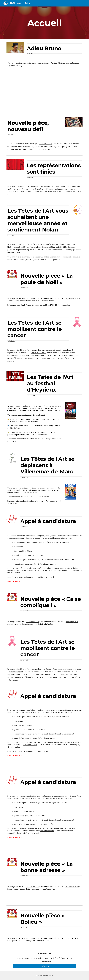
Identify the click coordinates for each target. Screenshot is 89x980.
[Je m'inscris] (44, 966)
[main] (44, 23)
